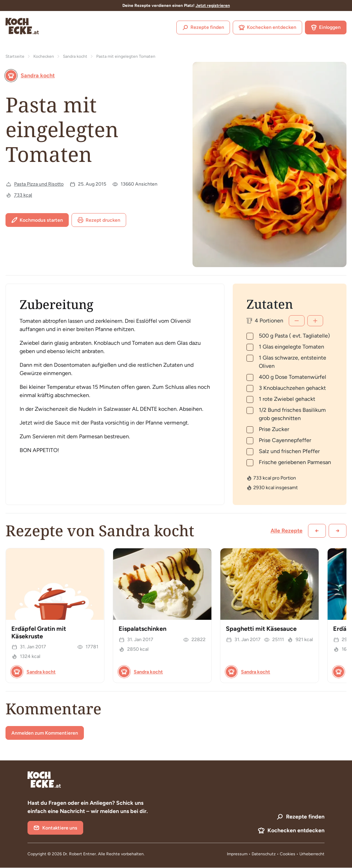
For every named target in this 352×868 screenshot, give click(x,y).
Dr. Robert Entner (79, 854)
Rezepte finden (203, 28)
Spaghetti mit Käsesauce (261, 629)
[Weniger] (297, 321)
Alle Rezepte (287, 531)
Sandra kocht (75, 56)
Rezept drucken (99, 220)
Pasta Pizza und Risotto (39, 184)
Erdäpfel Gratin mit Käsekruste (39, 633)
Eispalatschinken (142, 629)
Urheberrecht (312, 854)
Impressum (237, 854)
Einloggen (326, 28)
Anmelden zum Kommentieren (45, 733)
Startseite (15, 56)
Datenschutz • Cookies (274, 854)
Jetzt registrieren (213, 6)
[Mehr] (315, 321)
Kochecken (44, 56)
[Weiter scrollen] (338, 531)
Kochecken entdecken (267, 28)
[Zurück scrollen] (317, 531)
